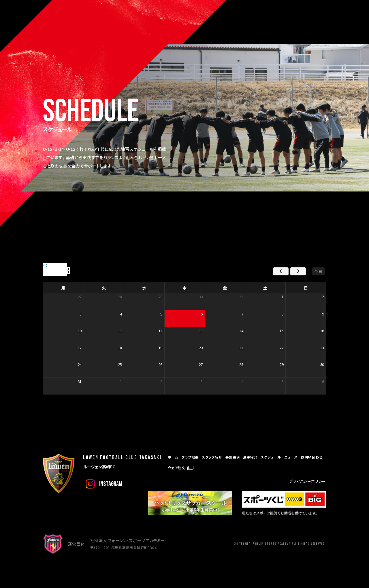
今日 (318, 271)
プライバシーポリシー (308, 481)
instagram (111, 484)
